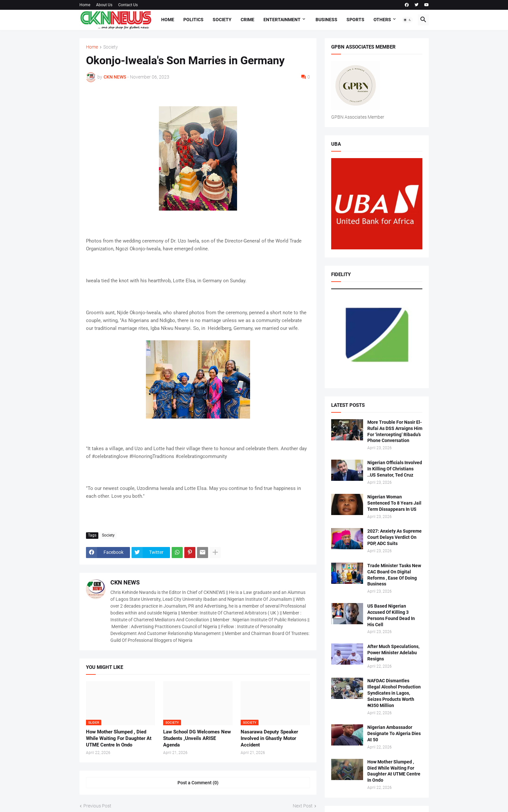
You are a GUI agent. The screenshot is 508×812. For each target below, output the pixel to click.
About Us (104, 5)
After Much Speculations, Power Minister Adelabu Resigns (393, 653)
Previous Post (97, 806)
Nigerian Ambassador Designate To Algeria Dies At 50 (394, 733)
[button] (407, 20)
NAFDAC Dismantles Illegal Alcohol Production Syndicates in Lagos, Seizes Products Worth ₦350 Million (394, 693)
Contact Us (128, 5)
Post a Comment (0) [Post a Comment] (198, 783)
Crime (247, 20)
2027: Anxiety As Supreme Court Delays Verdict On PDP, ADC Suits (395, 537)
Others (382, 20)
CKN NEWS (125, 582)
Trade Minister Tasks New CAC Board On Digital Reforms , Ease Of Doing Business (394, 575)
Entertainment (282, 20)
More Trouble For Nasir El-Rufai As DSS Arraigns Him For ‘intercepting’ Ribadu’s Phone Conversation (395, 431)
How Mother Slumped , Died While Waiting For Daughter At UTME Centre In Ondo (119, 738)
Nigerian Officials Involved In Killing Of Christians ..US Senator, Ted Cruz (395, 469)
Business (326, 20)
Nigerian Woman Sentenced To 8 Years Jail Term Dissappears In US (394, 503)
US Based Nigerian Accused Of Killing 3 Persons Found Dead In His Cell (391, 615)
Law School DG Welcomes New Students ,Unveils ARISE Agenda (197, 738)
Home (85, 5)
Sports (355, 20)
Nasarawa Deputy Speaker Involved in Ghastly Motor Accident (269, 738)
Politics (193, 20)
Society (222, 20)
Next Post (303, 806)
